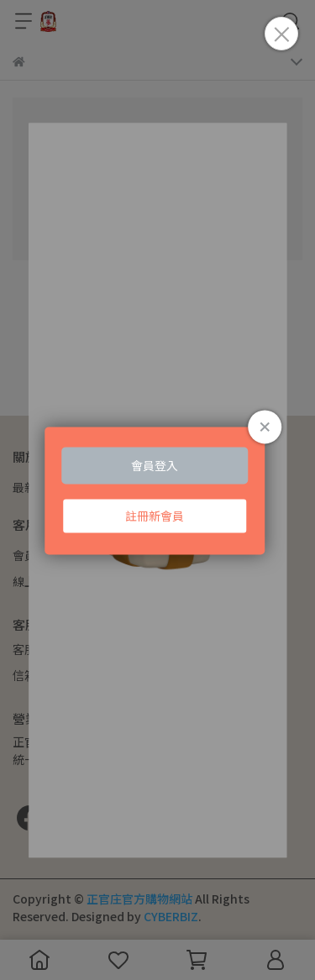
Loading (158, 490)
